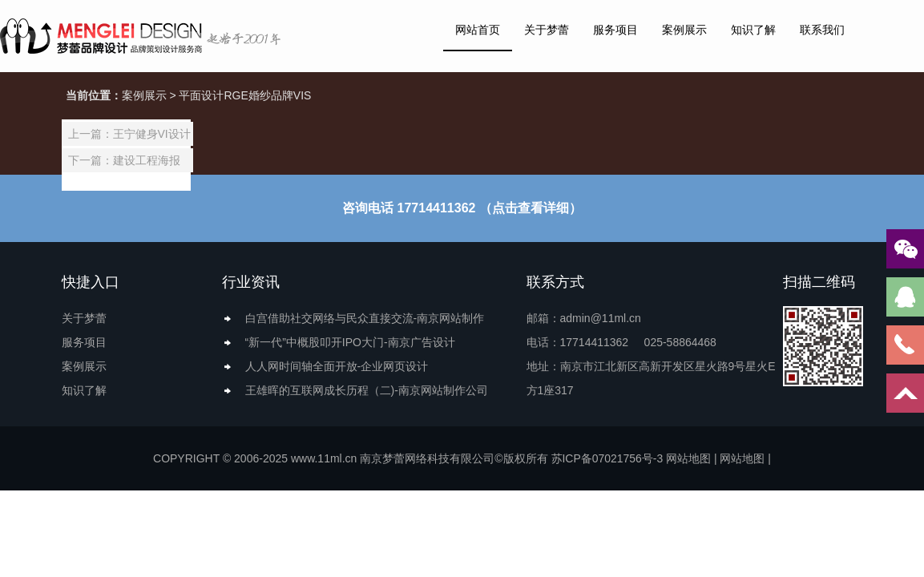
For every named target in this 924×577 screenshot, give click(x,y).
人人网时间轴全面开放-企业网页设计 (337, 366)
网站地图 (688, 458)
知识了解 (753, 30)
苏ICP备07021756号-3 (607, 458)
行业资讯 (251, 282)
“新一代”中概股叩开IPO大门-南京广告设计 (350, 342)
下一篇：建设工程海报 (124, 160)
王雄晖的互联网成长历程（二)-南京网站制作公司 (367, 390)
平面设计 (201, 95)
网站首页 (478, 30)
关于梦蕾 (547, 30)
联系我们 (822, 30)
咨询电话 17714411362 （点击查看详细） (462, 208)
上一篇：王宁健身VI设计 (129, 134)
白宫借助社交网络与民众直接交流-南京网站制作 (365, 318)
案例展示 (684, 30)
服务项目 (615, 30)
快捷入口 (91, 282)
